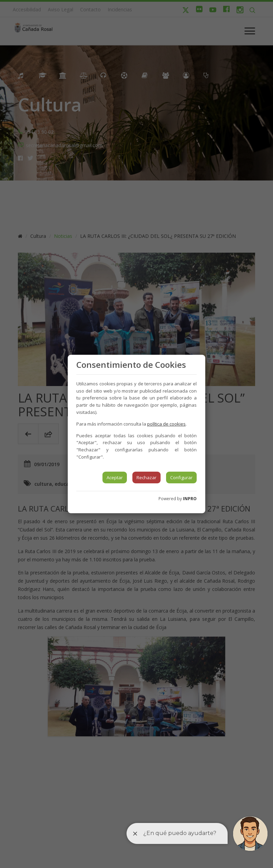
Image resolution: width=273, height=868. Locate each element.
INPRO (190, 499)
